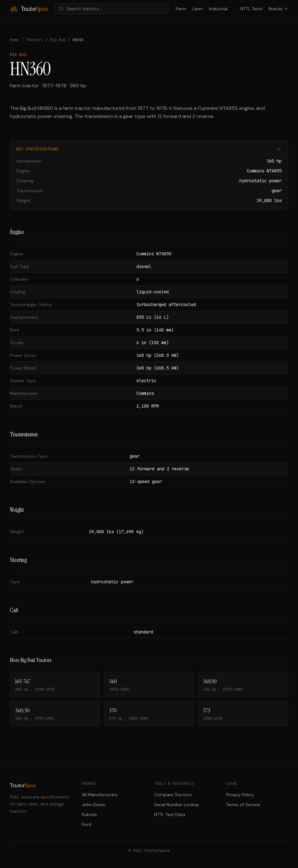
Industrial (218, 9)
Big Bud (58, 40)
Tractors (34, 40)
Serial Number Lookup (177, 805)
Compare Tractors (173, 795)
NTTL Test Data (170, 814)
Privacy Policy (240, 795)
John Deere (93, 805)
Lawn (198, 9)
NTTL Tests (251, 9)
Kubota (89, 814)
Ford (87, 824)
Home (14, 40)
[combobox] (112, 9)
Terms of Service (243, 805)
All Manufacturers (100, 795)
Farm (181, 9)
